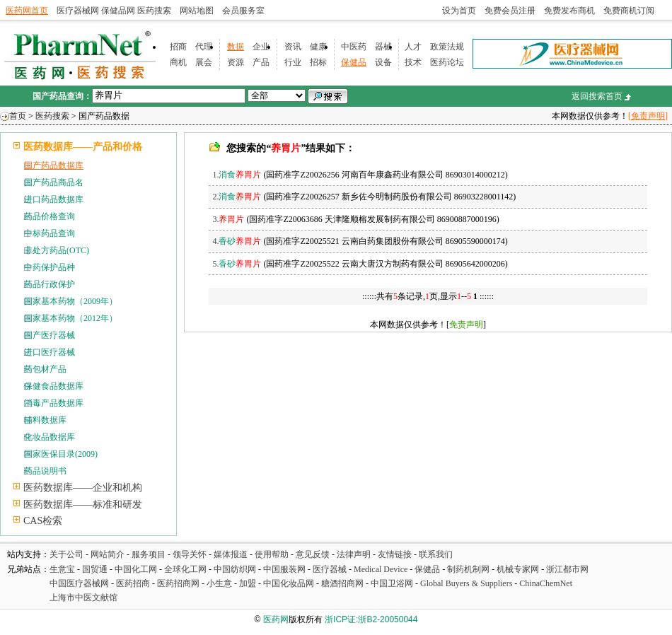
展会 (204, 62)
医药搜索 (154, 11)
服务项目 (149, 554)
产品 (261, 62)
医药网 (276, 619)
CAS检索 (43, 521)
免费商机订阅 (629, 11)
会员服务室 (243, 11)
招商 (178, 47)
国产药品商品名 (54, 182)
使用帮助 (272, 554)
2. (237, 197)
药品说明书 (45, 471)
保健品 (354, 62)
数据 (236, 47)
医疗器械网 (78, 11)
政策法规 (447, 47)
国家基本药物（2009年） (71, 301)
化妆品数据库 (50, 437)
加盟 (249, 583)
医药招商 (133, 583)
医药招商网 (178, 583)
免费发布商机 (569, 11)
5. (237, 264)
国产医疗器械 (50, 335)
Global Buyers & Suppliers (466, 583)
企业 (261, 47)
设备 (383, 62)
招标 (318, 62)
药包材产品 (45, 369)
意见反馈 (313, 554)
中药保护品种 (50, 267)
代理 (204, 47)
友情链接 (395, 554)
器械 (383, 47)
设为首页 (459, 11)
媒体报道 (231, 554)
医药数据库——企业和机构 (83, 488)
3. (228, 219)
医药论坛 (447, 62)
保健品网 (118, 11)
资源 (236, 62)
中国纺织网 (235, 569)
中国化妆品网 (289, 583)
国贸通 (95, 569)
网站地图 (197, 11)
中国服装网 (284, 569)
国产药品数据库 (54, 165)
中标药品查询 (50, 233)
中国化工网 (136, 569)
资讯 (293, 47)
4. (237, 241)
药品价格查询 (50, 216)
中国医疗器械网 (79, 583)
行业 (293, 62)
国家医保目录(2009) (61, 454)
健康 (318, 47)
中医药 (354, 47)
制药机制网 (468, 569)
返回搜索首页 (597, 96)
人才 (413, 47)
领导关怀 (190, 554)
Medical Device (381, 569)
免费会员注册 (510, 11)
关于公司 (66, 554)
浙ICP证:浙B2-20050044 (371, 619)
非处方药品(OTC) (57, 250)
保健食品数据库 (54, 386)
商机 (178, 62)
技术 (413, 62)
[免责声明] (648, 116)
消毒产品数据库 (54, 403)
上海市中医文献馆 (83, 598)
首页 (18, 116)
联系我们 (436, 554)
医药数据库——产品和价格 (83, 147)
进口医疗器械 (50, 352)
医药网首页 (27, 11)
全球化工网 (185, 569)
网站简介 (108, 554)
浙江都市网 (567, 569)
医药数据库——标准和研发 (83, 505)
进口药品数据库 (54, 199)
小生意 (219, 583)
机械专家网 (518, 569)
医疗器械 (330, 569)
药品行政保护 (50, 284)
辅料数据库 (45, 420)
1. (237, 175)
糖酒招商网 (342, 583)
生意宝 (62, 569)
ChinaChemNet (546, 583)
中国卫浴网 (393, 583)
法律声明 (354, 554)
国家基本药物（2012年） (71, 318)
